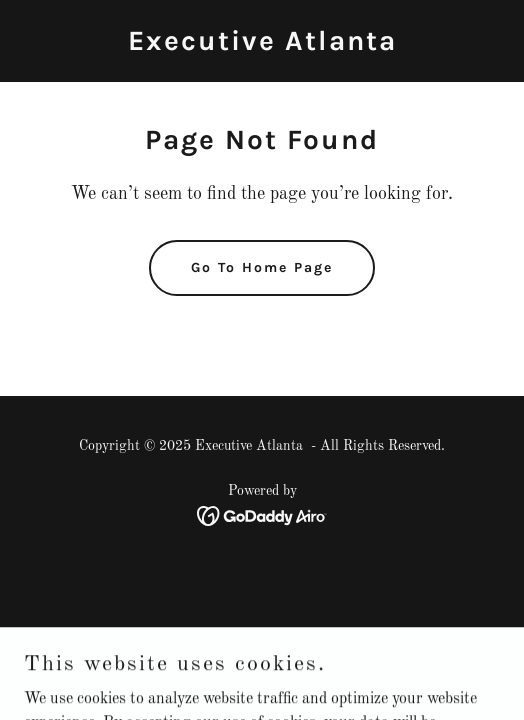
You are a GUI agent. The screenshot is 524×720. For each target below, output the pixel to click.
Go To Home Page (262, 267)
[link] (262, 46)
